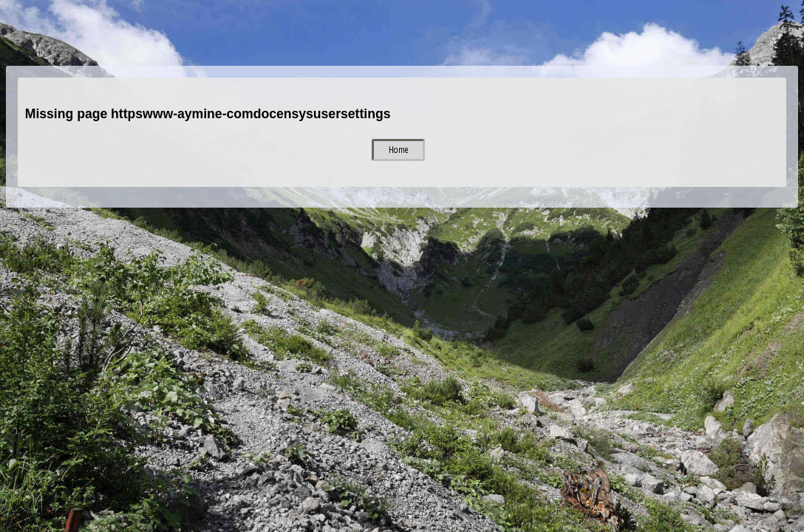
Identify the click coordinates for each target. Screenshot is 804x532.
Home (399, 150)
